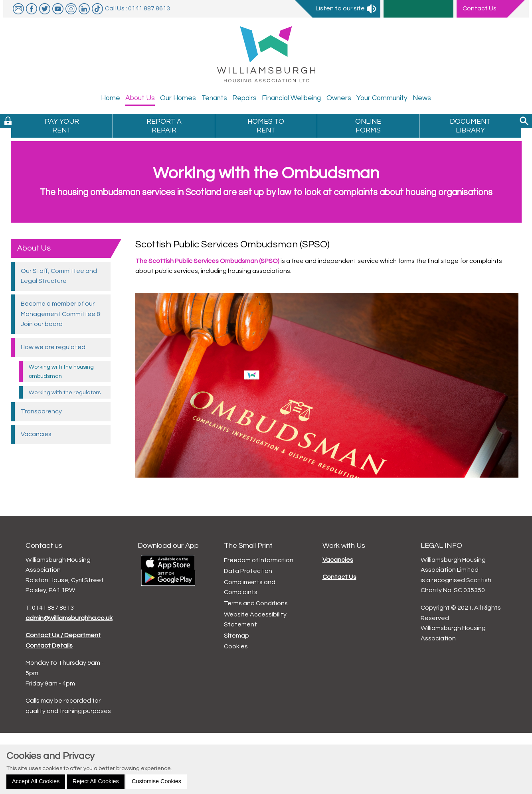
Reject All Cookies (96, 781)
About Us (34, 248)
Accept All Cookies (36, 781)
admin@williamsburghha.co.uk (69, 618)
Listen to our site (346, 8)
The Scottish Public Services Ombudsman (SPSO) (207, 261)
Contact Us (339, 577)
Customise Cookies (156, 781)
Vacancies (338, 560)
